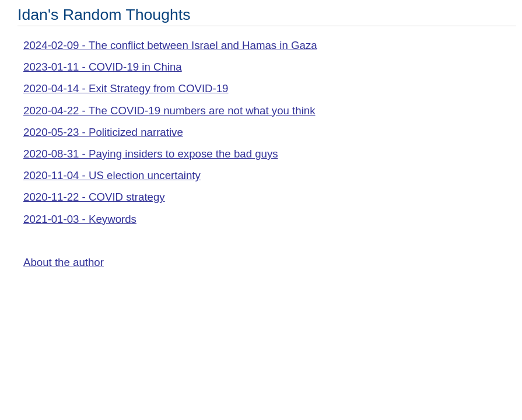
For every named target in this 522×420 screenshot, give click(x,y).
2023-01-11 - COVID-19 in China (103, 67)
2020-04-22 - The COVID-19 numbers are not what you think (169, 111)
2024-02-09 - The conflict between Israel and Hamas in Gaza (170, 45)
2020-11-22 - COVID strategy (94, 197)
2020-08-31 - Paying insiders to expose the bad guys (151, 154)
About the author (64, 262)
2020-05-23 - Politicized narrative (103, 132)
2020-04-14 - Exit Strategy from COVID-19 (126, 88)
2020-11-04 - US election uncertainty (112, 175)
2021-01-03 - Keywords (80, 219)
